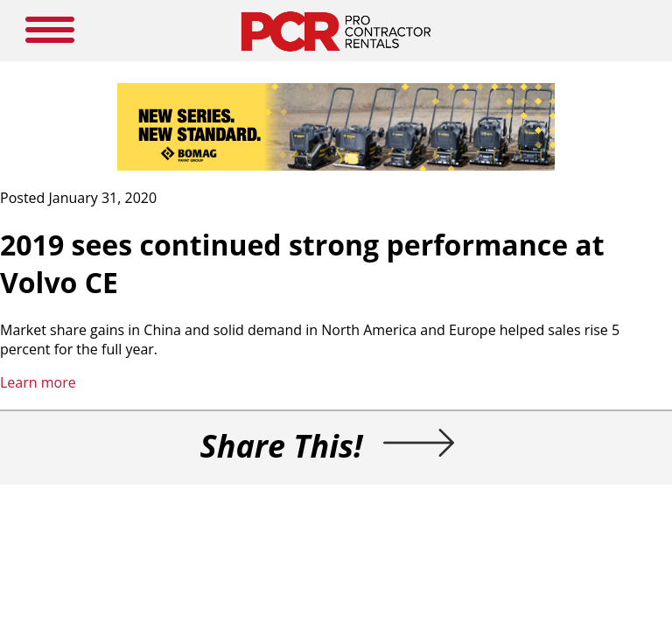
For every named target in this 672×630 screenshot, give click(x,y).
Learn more (38, 382)
